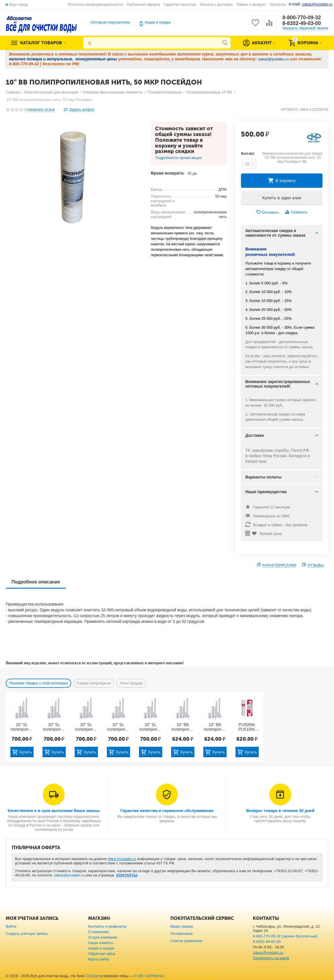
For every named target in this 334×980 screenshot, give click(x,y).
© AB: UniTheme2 (149, 976)
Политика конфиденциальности (95, 4)
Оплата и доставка (216, 4)
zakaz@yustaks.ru (69, 875)
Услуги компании (103, 937)
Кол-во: (248, 153)
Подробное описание (36, 582)
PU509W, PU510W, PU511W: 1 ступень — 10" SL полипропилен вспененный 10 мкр (247, 727)
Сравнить (296, 212)
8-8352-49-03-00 (302, 23)
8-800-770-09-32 (302, 18)
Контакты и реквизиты (107, 926)
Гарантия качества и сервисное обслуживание (167, 811)
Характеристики (279, 565)
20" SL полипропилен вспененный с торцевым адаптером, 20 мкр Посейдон (118, 727)
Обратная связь (102, 954)
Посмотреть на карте (271, 958)
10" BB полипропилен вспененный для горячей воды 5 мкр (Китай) (215, 727)
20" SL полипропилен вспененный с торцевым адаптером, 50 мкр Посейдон (151, 727)
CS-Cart (92, 976)
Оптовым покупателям (110, 22)
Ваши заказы (182, 926)
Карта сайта (99, 959)
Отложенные (182, 934)
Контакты (278, 4)
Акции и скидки (158, 22)
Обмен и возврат (251, 4)
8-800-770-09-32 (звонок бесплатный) (285, 936)
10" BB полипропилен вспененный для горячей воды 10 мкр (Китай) (183, 727)
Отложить (267, 212)
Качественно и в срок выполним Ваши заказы (54, 811)
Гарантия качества (180, 4)
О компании (99, 932)
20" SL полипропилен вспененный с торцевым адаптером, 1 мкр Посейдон (22, 727)
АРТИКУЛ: (289, 109)
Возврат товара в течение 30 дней (280, 811)
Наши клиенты (101, 943)
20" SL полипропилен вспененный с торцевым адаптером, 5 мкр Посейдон (54, 727)
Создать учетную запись (27, 934)
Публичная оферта (143, 4)
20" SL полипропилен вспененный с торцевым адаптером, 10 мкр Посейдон (86, 727)
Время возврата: (168, 173)
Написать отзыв (41, 110)
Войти (11, 926)
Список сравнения (186, 941)
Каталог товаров (41, 43)
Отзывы (316, 565)
